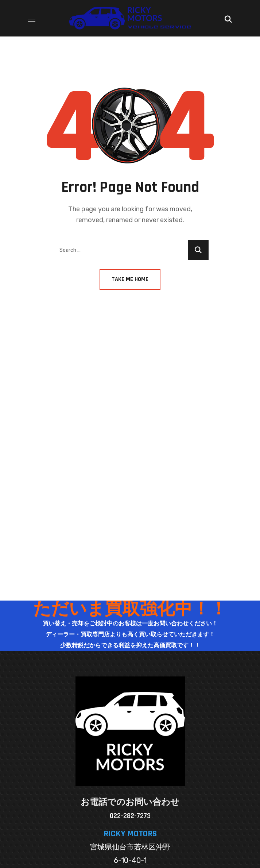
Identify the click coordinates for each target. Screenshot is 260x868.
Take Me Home (130, 279)
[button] (228, 18)
